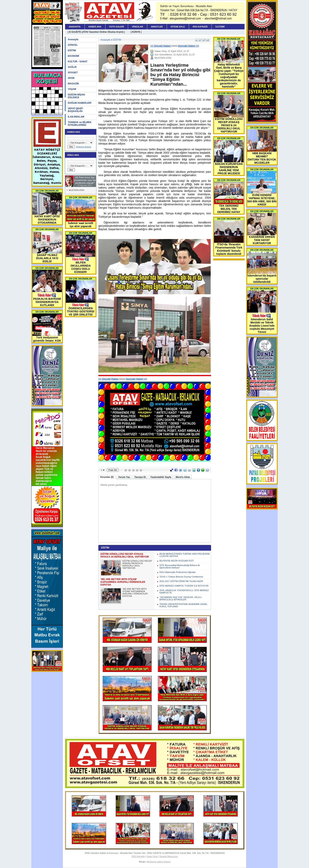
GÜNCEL (73, 45)
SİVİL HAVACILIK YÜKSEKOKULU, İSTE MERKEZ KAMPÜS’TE (184, 591)
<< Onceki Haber (161, 46)
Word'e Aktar (183, 477)
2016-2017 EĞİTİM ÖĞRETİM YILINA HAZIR (181, 581)
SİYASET (73, 73)
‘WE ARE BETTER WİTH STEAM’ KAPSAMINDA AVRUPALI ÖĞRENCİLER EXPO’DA (135, 592)
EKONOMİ (73, 56)
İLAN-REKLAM (76, 117)
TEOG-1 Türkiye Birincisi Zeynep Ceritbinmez (181, 577)
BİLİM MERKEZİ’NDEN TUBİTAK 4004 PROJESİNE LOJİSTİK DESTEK (185, 555)
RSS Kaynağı (138, 856)
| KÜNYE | (136, 32)
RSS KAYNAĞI (200, 27)
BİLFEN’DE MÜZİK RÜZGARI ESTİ (177, 561)
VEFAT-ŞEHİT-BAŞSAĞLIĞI (76, 110)
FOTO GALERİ (117, 27)
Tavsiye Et (140, 477)
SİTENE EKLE (178, 27)
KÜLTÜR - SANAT (78, 62)
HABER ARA (95, 27)
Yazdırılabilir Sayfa (161, 477)
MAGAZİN (73, 84)
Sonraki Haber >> (188, 46)
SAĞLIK (72, 67)
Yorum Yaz (124, 477)
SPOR (71, 78)
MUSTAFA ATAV (77, 190)
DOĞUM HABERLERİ (80, 103)
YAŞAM (72, 89)
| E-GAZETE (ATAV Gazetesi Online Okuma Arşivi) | (96, 32)
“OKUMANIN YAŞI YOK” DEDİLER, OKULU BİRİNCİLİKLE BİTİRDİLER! (181, 598)
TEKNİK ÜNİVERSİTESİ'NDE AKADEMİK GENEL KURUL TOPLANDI (183, 605)
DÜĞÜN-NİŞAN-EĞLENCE (77, 96)
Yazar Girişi (152, 856)
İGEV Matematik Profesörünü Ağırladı (177, 572)
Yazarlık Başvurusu (168, 856)
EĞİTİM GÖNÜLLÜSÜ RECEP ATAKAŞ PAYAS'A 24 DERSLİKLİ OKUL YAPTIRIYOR (137, 564)
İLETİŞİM (220, 27)
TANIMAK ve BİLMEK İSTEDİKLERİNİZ (80, 124)
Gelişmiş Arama (83, 147)
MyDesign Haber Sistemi (159, 862)
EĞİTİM (72, 50)
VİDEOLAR (137, 27)
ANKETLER (157, 27)
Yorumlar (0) (107, 477)
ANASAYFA (75, 27)
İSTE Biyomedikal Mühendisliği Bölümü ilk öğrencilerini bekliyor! (180, 566)
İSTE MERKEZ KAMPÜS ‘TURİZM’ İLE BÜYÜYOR (184, 586)
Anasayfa (73, 39)
